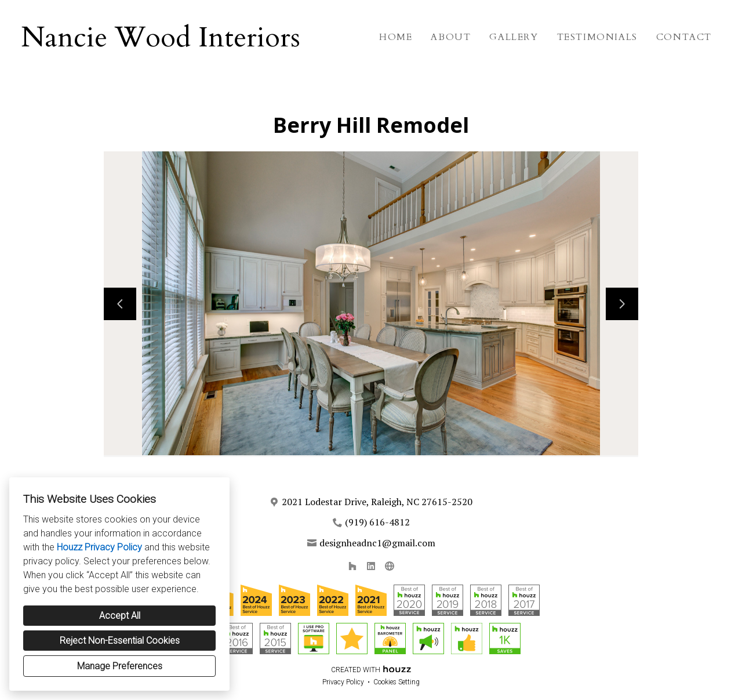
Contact (684, 37)
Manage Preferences (120, 666)
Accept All (120, 616)
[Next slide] (622, 304)
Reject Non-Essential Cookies (120, 641)
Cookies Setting (397, 682)
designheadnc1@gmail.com (377, 543)
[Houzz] (352, 566)
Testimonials (597, 37)
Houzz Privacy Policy (99, 547)
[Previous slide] (120, 304)
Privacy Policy (343, 682)
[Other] (390, 566)
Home (396, 37)
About (451, 37)
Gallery (514, 37)
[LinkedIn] (371, 566)
